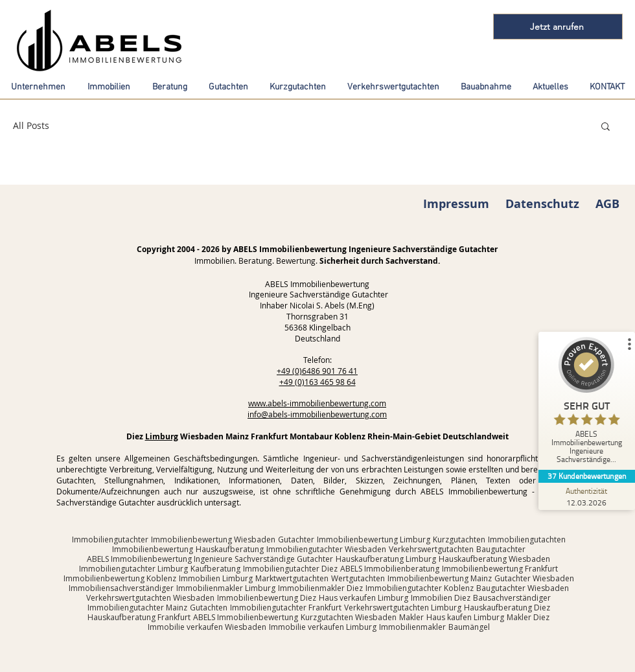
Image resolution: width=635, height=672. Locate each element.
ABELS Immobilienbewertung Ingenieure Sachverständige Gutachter (210, 559)
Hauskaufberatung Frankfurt (139, 617)
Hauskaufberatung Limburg (386, 559)
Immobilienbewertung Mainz (440, 578)
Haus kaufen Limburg (465, 617)
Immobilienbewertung (153, 549)
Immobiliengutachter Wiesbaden (326, 549)
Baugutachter (501, 549)
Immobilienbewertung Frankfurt (500, 569)
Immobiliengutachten (527, 539)
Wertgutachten (358, 578)
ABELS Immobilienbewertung (246, 617)
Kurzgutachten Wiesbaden (349, 617)
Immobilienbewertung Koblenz (120, 578)
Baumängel (469, 627)
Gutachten (209, 608)
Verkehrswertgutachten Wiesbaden (150, 598)
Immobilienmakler (412, 627)
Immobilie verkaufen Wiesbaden (207, 627)
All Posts (31, 125)
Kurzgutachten (459, 539)
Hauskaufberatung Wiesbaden (494, 559)
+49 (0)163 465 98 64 (317, 382)
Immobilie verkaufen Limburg (323, 627)
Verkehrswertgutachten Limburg (403, 608)
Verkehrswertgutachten (431, 549)
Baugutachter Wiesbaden (523, 588)
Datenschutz (542, 204)
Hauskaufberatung (230, 549)
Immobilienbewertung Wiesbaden (213, 539)
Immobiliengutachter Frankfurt (286, 608)
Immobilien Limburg (216, 578)
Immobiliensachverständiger (121, 588)
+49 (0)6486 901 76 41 (317, 371)
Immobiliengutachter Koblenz (420, 588)
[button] (606, 127)
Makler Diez (528, 617)
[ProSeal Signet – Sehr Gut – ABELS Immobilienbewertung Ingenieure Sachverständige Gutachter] (588, 403)
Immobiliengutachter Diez (290, 569)
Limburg (162, 436)
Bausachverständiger (512, 598)
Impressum (456, 204)
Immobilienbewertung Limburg (374, 539)
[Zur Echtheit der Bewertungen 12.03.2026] (588, 496)
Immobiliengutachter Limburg (133, 569)
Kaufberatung (215, 569)
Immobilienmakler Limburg (226, 588)
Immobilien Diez (441, 598)
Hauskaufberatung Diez (507, 608)
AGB (607, 204)
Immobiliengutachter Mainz (137, 608)
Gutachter (296, 539)
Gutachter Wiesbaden (534, 578)
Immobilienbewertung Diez (267, 598)
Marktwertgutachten (292, 578)
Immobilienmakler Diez (320, 588)
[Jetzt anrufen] (558, 27)
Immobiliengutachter (110, 539)
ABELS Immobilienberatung (390, 569)
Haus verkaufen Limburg (364, 598)
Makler (411, 617)
